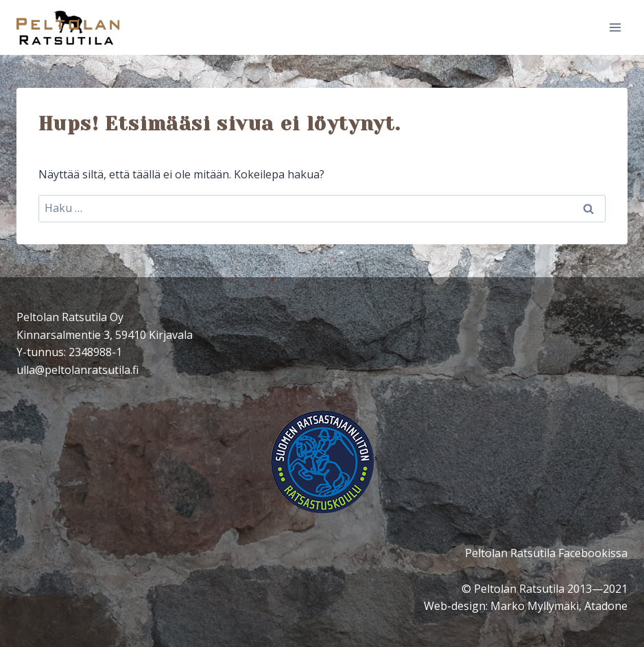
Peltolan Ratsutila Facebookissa (546, 553)
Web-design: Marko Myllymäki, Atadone (526, 606)
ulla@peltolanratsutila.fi (77, 370)
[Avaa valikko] (615, 27)
